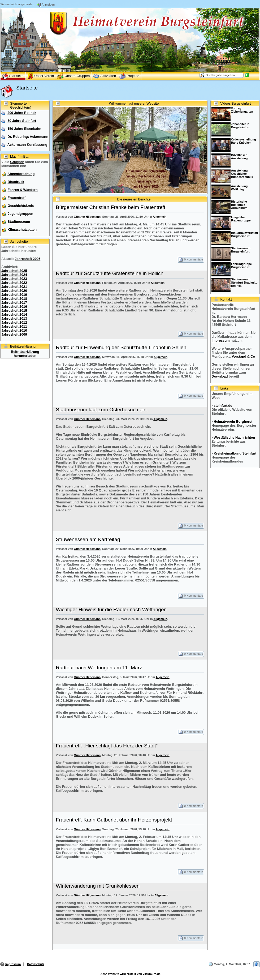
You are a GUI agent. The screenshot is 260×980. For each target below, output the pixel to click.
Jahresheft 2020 (14, 291)
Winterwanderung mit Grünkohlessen (98, 886)
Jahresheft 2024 (14, 275)
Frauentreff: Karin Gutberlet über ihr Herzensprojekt (114, 820)
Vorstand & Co (243, 356)
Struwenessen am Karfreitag (88, 539)
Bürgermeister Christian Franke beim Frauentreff (111, 207)
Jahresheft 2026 (27, 259)
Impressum (220, 341)
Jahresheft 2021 (14, 287)
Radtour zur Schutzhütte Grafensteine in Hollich (110, 273)
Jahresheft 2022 (14, 283)
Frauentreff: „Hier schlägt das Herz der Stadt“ (107, 746)
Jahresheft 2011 (14, 326)
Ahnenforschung (21, 174)
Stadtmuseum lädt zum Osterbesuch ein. (102, 410)
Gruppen (17, 162)
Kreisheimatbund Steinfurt (235, 453)
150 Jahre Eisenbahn (24, 129)
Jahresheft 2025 (14, 271)
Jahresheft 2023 (14, 279)
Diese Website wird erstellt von (130, 974)
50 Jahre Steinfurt (22, 121)
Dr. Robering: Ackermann (28, 137)
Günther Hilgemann (87, 217)
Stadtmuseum (19, 222)
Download (220, 376)
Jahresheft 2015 (14, 311)
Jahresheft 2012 (14, 322)
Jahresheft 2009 (14, 334)
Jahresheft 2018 (14, 299)
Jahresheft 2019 (14, 295)
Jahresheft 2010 (14, 330)
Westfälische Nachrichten (234, 437)
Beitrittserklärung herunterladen (25, 354)
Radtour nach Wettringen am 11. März (99, 668)
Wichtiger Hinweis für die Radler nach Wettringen (111, 609)
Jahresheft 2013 (14, 318)
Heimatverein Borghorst (233, 421)
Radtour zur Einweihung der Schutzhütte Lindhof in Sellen (121, 347)
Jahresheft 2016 (14, 307)
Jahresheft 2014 (14, 314)
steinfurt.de (223, 406)
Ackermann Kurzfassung (27, 145)
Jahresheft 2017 (14, 303)
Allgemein (159, 217)
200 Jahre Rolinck (22, 113)
